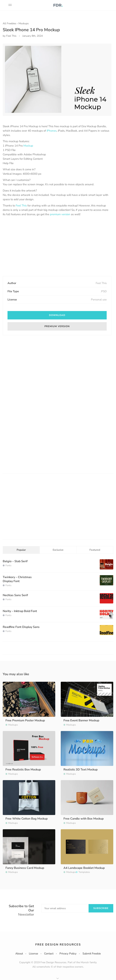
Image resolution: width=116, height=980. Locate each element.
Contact (49, 954)
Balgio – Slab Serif (15, 561)
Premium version (57, 326)
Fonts (8, 565)
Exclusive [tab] (58, 550)
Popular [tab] (21, 550)
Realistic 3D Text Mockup (81, 770)
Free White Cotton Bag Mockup (27, 819)
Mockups (24, 23)
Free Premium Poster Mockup (25, 720)
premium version (60, 214)
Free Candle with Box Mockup (84, 819)
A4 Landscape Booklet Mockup (84, 868)
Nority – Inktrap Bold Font (20, 611)
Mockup (28, 146)
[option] (57, 80)
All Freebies (10, 23)
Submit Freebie (92, 954)
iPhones (52, 131)
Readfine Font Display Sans (21, 627)
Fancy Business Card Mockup (25, 868)
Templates (84, 872)
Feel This (21, 206)
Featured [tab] (95, 550)
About (19, 954)
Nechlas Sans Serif (15, 595)
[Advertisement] (57, 247)
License (33, 954)
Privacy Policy (68, 954)
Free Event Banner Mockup (81, 720)
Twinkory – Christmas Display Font (17, 579)
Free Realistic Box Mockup (23, 770)
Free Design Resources (58, 945)
